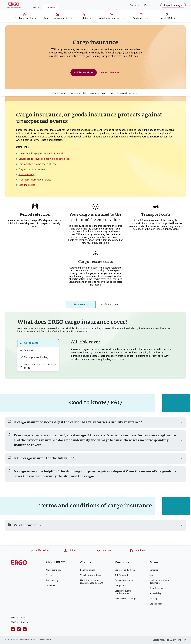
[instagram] (19, 629)
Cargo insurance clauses (32, 169)
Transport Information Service (35, 180)
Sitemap (153, 599)
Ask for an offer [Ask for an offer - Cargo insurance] (84, 73)
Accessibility (155, 593)
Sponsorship (51, 586)
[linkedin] (25, 629)
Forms (152, 575)
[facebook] (13, 629)
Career (49, 575)
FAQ (111, 93)
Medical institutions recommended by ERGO (92, 582)
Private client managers (126, 599)
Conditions (138, 550)
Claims (70, 550)
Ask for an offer (122, 575)
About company (53, 570)
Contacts (134, 5)
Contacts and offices (125, 570)
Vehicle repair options (91, 575)
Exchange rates (27, 185)
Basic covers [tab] (81, 304)
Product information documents (159, 582)
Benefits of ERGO (78, 93)
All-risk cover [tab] (29, 343)
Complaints (120, 586)
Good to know (156, 588)
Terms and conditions (127, 93)
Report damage (173, 5)
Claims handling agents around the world (41, 154)
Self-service (40, 550)
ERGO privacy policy (176, 640)
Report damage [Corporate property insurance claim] (110, 73)
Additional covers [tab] (110, 304)
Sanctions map (26, 174)
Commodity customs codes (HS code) (39, 164)
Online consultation (124, 580)
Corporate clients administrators (123, 592)
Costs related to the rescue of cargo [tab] (38, 366)
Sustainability (52, 580)
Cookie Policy (156, 604)
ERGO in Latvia (18, 618)
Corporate (51, 8)
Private (35, 8)
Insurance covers (98, 93)
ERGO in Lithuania (19, 622)
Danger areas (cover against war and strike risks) (45, 159)
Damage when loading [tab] (34, 357)
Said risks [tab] (27, 350)
